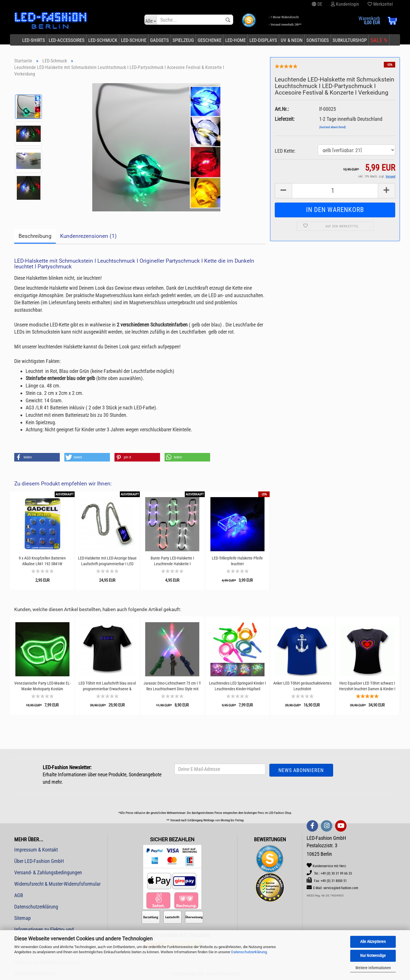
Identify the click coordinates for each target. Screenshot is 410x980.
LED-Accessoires (67, 40)
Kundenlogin (345, 4)
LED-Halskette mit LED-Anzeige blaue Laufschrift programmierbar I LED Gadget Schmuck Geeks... (107, 561)
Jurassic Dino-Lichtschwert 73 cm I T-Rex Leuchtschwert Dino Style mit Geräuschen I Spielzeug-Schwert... (172, 686)
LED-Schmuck (103, 40)
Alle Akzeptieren (373, 942)
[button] (37, 457)
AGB (19, 895)
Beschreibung (35, 236)
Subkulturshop (350, 40)
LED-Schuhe (134, 40)
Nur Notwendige (373, 955)
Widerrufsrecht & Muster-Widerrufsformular (57, 884)
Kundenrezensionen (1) (88, 236)
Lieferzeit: (285, 119)
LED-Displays (263, 40)
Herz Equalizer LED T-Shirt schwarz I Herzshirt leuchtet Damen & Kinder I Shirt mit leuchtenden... (367, 686)
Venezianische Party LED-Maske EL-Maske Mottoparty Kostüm (42, 686)
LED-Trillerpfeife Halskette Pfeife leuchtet (237, 561)
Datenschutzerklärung (249, 952)
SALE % (379, 40)
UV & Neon (292, 40)
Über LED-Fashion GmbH (39, 861)
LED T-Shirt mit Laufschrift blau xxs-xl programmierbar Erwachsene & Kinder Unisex (107, 686)
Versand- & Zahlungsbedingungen (48, 872)
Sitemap (22, 918)
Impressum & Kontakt (36, 850)
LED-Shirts (34, 40)
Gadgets (159, 40)
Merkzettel (380, 4)
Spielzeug (183, 40)
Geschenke (210, 40)
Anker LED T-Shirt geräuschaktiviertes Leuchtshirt (302, 686)
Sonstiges (318, 40)
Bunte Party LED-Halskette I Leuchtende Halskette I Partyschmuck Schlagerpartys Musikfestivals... (172, 561)
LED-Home (235, 40)
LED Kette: (285, 151)
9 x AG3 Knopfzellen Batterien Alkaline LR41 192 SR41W (42, 561)
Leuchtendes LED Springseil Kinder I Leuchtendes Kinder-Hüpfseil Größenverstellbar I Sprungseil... (237, 686)
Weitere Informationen (373, 968)
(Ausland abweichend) (333, 127)
